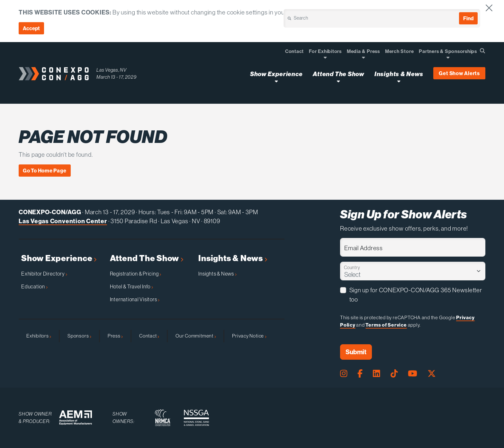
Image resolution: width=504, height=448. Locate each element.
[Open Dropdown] (325, 57)
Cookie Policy (431, 12)
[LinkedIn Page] (376, 373)
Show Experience (59, 258)
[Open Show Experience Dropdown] (276, 81)
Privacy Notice (249, 336)
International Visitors (135, 299)
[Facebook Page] (360, 373)
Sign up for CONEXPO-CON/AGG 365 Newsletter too (416, 295)
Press (115, 336)
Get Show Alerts (459, 73)
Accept (31, 28)
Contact (149, 336)
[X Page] (432, 373)
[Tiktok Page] (394, 373)
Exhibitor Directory (44, 274)
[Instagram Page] (344, 373)
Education (34, 286)
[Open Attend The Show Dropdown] (338, 81)
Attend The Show (147, 258)
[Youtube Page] (413, 373)
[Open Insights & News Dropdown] (399, 81)
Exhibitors (39, 336)
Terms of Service (386, 325)
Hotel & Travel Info (131, 286)
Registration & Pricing (136, 274)
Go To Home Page (45, 171)
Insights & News (233, 258)
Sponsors (79, 336)
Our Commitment (196, 336)
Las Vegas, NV (112, 70)
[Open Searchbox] (482, 51)
